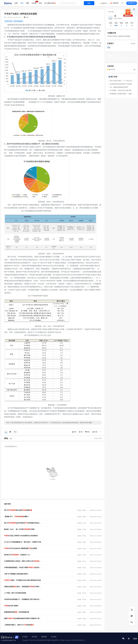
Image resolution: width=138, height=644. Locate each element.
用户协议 (34, 637)
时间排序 (98, 438)
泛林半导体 (8, 21)
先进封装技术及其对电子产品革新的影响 (122, 84)
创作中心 (132, 3)
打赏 (95, 432)
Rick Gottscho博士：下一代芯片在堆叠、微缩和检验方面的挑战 (122, 81)
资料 (27, 3)
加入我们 (54, 637)
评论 (87, 432)
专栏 (22, 3)
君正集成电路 (18, 21)
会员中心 (104, 3)
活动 (40, 3)
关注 (15, 432)
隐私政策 (44, 637)
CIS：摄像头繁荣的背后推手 (119, 87)
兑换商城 (115, 3)
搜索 (89, 3)
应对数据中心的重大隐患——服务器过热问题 (122, 94)
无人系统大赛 (49, 3)
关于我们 (25, 637)
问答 (16, 3)
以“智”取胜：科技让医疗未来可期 (120, 90)
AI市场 (34, 3)
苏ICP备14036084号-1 (79, 640)
